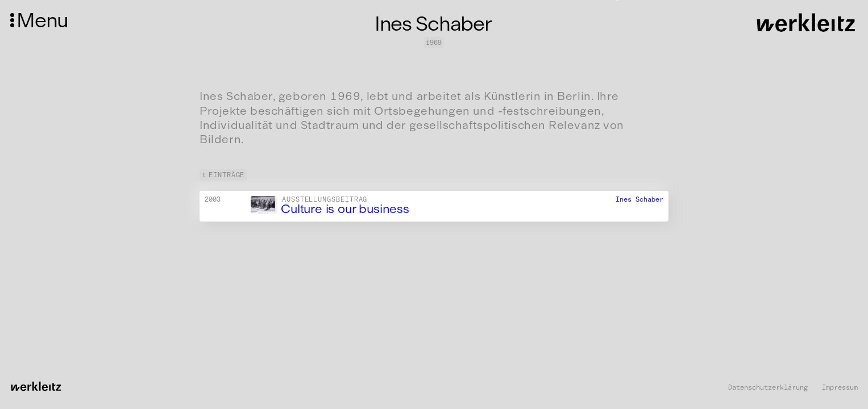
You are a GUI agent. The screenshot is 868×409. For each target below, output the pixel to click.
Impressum (840, 388)
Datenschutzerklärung (768, 388)
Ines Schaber (639, 199)
